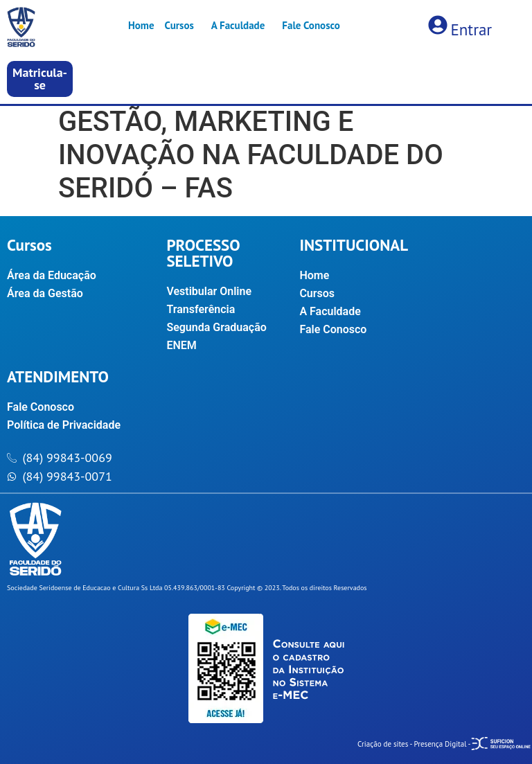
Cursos (179, 25)
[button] (40, 79)
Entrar (471, 29)
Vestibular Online (209, 291)
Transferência (201, 309)
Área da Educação (52, 275)
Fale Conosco (311, 25)
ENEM (181, 345)
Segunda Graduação (216, 327)
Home (141, 25)
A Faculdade (238, 25)
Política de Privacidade (64, 425)
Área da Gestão (45, 293)
